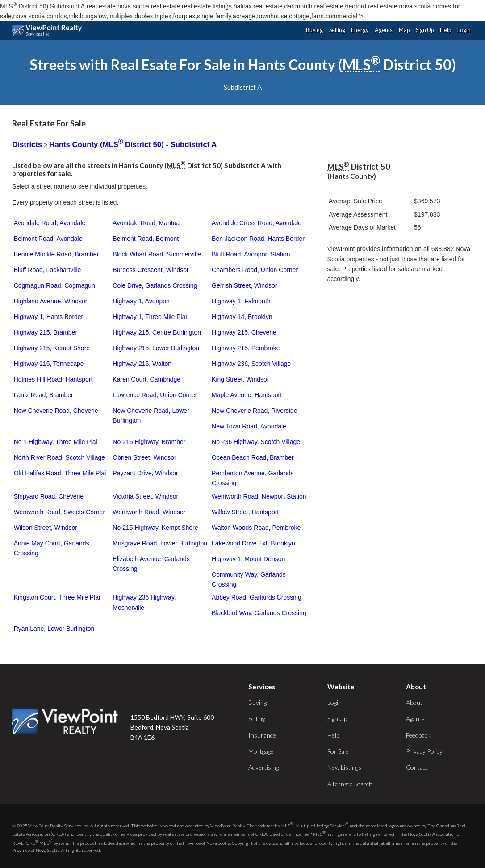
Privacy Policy (424, 751)
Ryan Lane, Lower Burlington (54, 629)
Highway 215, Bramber (46, 332)
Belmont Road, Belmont (146, 239)
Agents (384, 30)
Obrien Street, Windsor (144, 457)
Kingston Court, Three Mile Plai (57, 597)
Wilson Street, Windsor (46, 528)
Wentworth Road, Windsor (149, 512)
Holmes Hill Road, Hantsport (53, 379)
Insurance (262, 735)
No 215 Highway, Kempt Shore (155, 528)
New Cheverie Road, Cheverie (56, 411)
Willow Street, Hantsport (245, 512)
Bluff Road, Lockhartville (48, 270)
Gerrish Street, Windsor (244, 285)
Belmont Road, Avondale (48, 239)
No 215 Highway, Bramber (149, 442)
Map (404, 30)
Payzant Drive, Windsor (145, 473)
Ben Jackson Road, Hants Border (258, 239)
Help (445, 30)
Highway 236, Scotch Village (251, 364)
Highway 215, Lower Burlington (156, 348)
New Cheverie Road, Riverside (254, 411)
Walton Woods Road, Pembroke (256, 528)
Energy (360, 30)
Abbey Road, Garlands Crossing (257, 597)
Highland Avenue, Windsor (51, 301)
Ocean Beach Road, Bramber (253, 457)
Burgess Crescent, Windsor (151, 270)
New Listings (344, 767)
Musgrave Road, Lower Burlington (160, 543)
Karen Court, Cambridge (146, 379)
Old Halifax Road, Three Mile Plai (60, 473)
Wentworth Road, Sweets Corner (59, 512)
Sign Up (425, 30)
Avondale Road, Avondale (50, 223)
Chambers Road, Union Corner (255, 270)
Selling (337, 30)
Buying (314, 30)
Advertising (263, 767)
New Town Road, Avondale (249, 426)
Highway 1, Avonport (141, 301)
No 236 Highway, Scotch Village (256, 442)
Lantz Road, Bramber (44, 395)
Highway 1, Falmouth (241, 301)
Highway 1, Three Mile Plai (150, 317)
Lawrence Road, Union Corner (155, 395)
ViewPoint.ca (49, 30)
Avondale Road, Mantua (146, 223)
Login (464, 30)
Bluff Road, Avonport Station (251, 254)
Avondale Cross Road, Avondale (257, 223)
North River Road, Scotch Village (59, 457)
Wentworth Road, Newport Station (259, 496)
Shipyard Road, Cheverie (49, 496)
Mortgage (261, 751)
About (414, 702)
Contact (417, 767)
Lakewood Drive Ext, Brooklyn (253, 543)
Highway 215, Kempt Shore (52, 348)
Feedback (418, 735)
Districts (27, 145)
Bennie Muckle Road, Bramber (56, 254)
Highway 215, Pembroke (246, 348)
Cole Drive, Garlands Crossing (155, 285)
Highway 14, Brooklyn (242, 317)
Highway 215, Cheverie (244, 332)
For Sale (338, 751)
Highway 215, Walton (142, 364)
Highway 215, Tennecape (49, 364)
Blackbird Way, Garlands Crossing (259, 613)
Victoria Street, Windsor (145, 496)
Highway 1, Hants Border (49, 317)
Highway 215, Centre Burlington (157, 332)
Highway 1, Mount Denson (248, 559)
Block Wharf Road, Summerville (157, 254)
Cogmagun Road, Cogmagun (54, 285)
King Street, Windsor (240, 379)
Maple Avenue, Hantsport (247, 395)
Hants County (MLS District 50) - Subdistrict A (133, 145)
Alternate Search (350, 784)
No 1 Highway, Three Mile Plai (56, 442)
